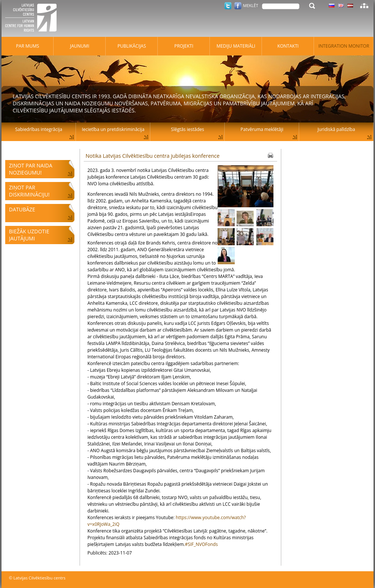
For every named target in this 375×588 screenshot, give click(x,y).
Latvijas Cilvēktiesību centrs (33, 19)
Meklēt (251, 5)
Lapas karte (364, 6)
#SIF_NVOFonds (201, 544)
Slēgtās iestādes (188, 129)
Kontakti (288, 46)
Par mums (28, 46)
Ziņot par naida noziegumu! (31, 169)
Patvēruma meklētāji (262, 129)
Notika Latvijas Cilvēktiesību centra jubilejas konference (153, 156)
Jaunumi (80, 46)
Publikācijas (132, 46)
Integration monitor (344, 46)
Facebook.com (238, 6)
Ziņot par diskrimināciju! (29, 191)
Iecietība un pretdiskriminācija (113, 129)
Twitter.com (228, 6)
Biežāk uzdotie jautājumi (29, 235)
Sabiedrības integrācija (39, 129)
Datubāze (22, 209)
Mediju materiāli (236, 46)
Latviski (350, 6)
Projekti (184, 46)
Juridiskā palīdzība (336, 129)
